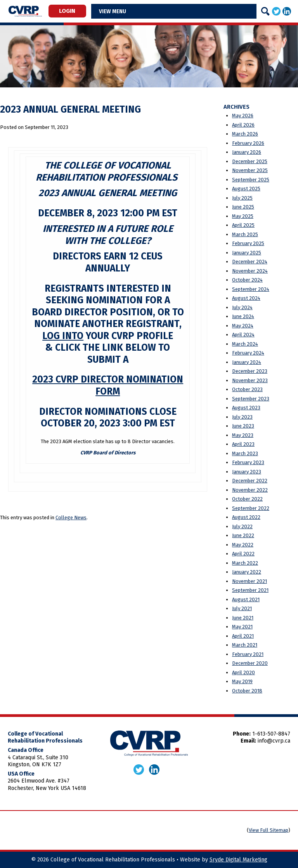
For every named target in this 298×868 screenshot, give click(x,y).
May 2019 (242, 681)
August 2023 (246, 408)
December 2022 (250, 481)
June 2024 (243, 316)
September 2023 (251, 399)
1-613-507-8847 (271, 734)
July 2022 (242, 526)
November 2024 (250, 271)
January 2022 (247, 572)
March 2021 (245, 645)
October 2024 (247, 280)
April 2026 (243, 125)
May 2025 (243, 216)
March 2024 (245, 344)
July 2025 (242, 198)
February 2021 (248, 654)
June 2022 (243, 535)
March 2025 (245, 234)
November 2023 (250, 380)
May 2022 (243, 545)
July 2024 (242, 307)
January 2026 (247, 152)
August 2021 (246, 599)
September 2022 (251, 508)
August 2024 (246, 298)
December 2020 (250, 663)
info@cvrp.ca (274, 741)
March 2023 (245, 453)
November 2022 (250, 490)
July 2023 (242, 417)
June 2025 (243, 207)
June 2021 (243, 618)
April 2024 (243, 335)
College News (71, 517)
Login (67, 11)
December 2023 (250, 371)
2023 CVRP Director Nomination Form (108, 385)
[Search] (265, 11)
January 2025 (247, 253)
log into (63, 336)
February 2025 (248, 243)
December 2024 (250, 262)
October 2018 (247, 691)
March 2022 (245, 563)
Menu (119, 11)
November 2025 (250, 170)
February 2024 (248, 353)
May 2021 (242, 627)
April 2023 (243, 444)
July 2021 (242, 608)
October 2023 (247, 389)
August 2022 (246, 517)
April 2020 (243, 672)
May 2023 (243, 435)
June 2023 (243, 426)
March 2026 (245, 134)
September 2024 (251, 289)
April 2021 (243, 636)
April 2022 (243, 554)
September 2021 (250, 590)
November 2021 (249, 581)
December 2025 (250, 161)
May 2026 (243, 116)
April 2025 (243, 225)
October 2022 (247, 499)
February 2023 (248, 462)
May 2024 (243, 326)
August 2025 (246, 189)
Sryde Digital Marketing (238, 860)
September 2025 (251, 180)
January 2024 (247, 362)
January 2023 (247, 472)
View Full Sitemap (269, 830)
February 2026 (248, 143)
